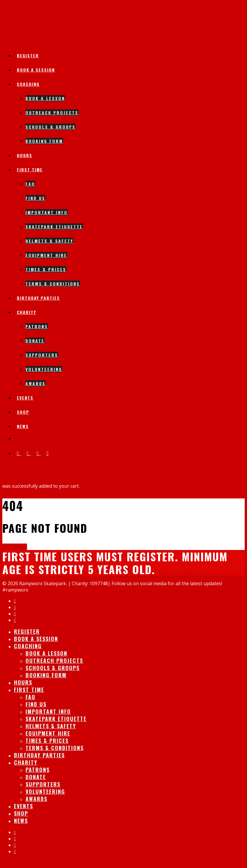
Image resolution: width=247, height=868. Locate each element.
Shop (23, 412)
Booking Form (44, 141)
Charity (26, 312)
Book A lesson (45, 98)
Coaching (28, 84)
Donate (35, 341)
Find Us (35, 198)
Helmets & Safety (49, 241)
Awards (36, 383)
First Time (30, 169)
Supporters (42, 355)
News (23, 426)
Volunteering (44, 369)
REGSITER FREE (175, 572)
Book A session (36, 70)
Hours (25, 155)
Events (25, 398)
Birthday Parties (38, 298)
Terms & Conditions (53, 284)
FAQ (30, 184)
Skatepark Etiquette (54, 227)
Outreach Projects (52, 112)
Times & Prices (46, 269)
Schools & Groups (51, 127)
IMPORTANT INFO (47, 212)
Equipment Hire (46, 255)
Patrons (37, 326)
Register (28, 55)
